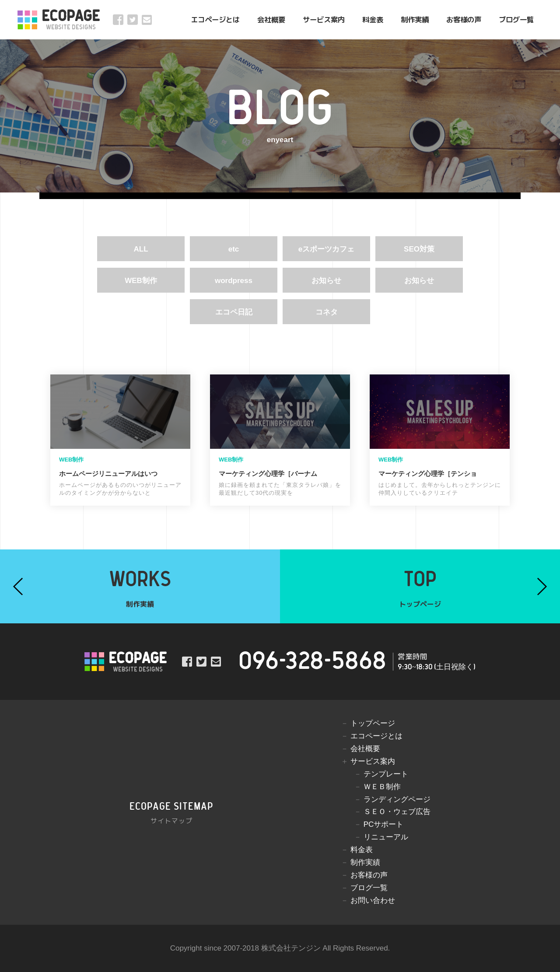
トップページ (373, 723)
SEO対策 (419, 249)
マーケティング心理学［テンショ (428, 474)
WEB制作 (141, 281)
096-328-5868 (312, 662)
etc (234, 249)
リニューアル (386, 837)
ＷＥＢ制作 (382, 787)
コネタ (327, 312)
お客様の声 (464, 19)
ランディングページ (397, 799)
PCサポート (384, 824)
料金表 (373, 19)
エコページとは (215, 19)
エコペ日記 (234, 312)
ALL (141, 249)
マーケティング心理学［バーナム (268, 474)
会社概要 (271, 19)
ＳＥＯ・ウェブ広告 (397, 812)
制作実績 (415, 19)
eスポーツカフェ (326, 249)
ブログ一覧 (516, 19)
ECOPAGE (71, 20)
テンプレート (386, 774)
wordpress (234, 281)
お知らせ (326, 281)
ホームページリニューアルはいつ (108, 474)
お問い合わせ (373, 900)
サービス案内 (324, 19)
